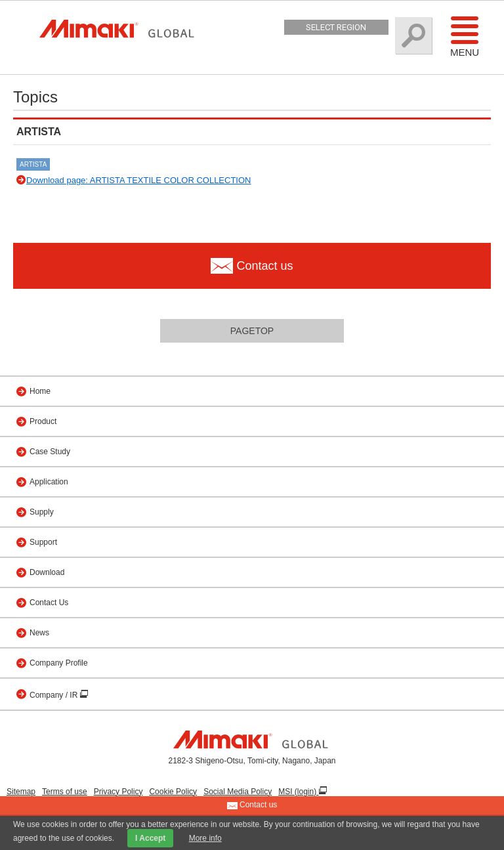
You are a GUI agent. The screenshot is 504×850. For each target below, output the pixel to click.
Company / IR (55, 695)
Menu (465, 36)
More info (205, 838)
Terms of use (65, 792)
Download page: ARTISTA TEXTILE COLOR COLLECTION (138, 180)
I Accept (150, 838)
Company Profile (59, 663)
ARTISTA (33, 164)
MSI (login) (298, 792)
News (39, 633)
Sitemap (21, 792)
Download (47, 572)
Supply (42, 512)
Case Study (50, 452)
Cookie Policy (173, 792)
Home (40, 391)
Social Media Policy (238, 792)
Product (43, 421)
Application (49, 482)
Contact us (252, 805)
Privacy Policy (118, 792)
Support (43, 542)
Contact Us (49, 603)
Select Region (336, 27)
